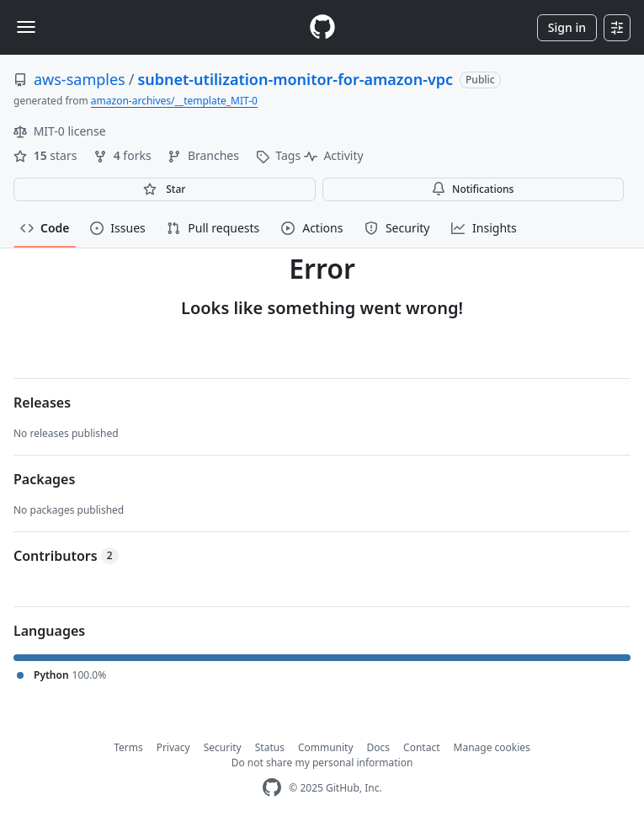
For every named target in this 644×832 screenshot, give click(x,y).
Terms (128, 747)
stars (47, 155)
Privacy (173, 747)
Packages (44, 479)
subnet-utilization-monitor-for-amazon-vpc (295, 79)
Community (326, 747)
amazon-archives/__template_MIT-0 (174, 101)
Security (223, 747)
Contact (421, 747)
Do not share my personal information (322, 763)
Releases (42, 403)
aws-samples (80, 79)
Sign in (567, 27)
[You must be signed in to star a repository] (165, 189)
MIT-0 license (60, 131)
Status (270, 747)
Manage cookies (492, 747)
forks (124, 155)
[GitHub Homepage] (272, 788)
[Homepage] (322, 27)
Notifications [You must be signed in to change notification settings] (473, 189)
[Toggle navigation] (26, 27)
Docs (379, 747)
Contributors (66, 556)
